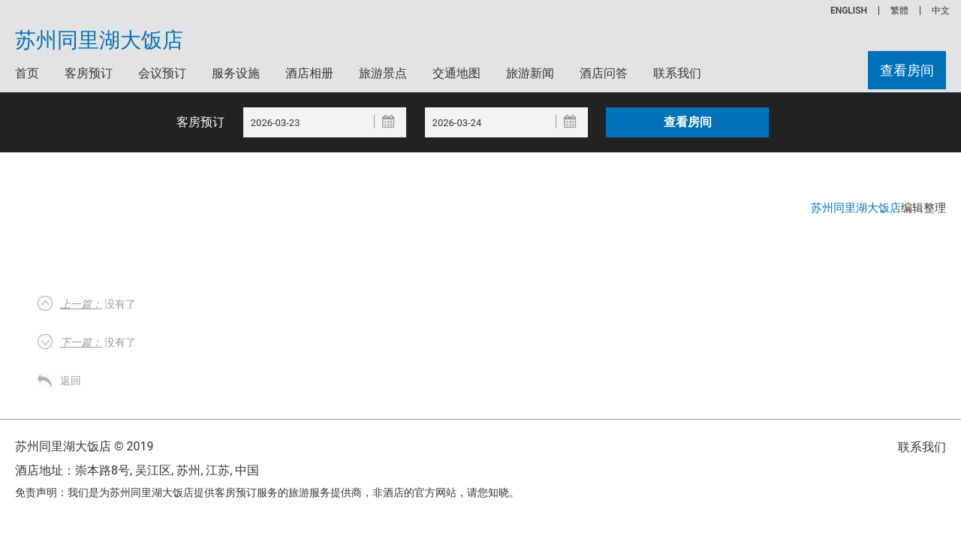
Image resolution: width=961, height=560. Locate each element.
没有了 (98, 304)
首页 (27, 73)
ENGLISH (849, 11)
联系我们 (677, 73)
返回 (71, 381)
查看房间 (907, 70)
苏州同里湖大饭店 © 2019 (84, 446)
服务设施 (236, 73)
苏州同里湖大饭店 (99, 41)
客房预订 (89, 73)
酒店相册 (309, 73)
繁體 (899, 11)
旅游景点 (383, 73)
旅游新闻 (530, 73)
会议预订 (162, 73)
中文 (941, 11)
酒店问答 (604, 73)
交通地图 (456, 73)
